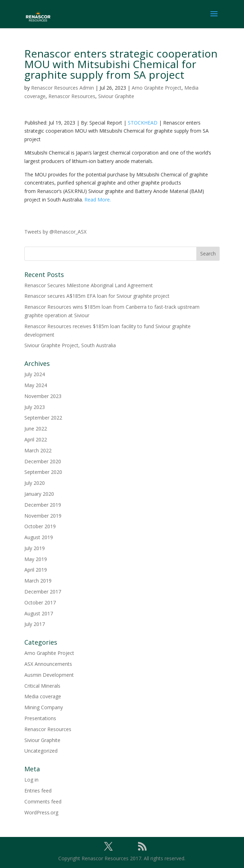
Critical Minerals (42, 686)
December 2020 (43, 461)
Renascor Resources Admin (63, 88)
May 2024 (36, 385)
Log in (31, 780)
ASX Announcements (48, 664)
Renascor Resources (72, 96)
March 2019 (38, 581)
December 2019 (43, 505)
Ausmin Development (49, 675)
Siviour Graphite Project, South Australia (70, 345)
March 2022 (38, 450)
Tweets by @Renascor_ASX (55, 232)
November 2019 (43, 516)
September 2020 (43, 472)
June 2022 (36, 429)
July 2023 (35, 407)
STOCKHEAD (143, 123)
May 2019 (36, 559)
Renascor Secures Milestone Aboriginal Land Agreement (89, 285)
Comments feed (43, 801)
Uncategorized (41, 751)
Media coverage (43, 696)
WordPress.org (41, 812)
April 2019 (36, 570)
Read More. (98, 200)
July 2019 (35, 548)
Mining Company (44, 707)
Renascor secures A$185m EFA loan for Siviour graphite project (97, 296)
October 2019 (40, 526)
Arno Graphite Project (157, 88)
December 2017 (43, 592)
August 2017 (39, 613)
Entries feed (38, 791)
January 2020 (39, 494)
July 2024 (35, 374)
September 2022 (43, 418)
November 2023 (43, 396)
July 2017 (35, 624)
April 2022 (36, 439)
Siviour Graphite (116, 96)
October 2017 (40, 602)
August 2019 (39, 537)
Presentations (40, 718)
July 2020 (35, 483)
